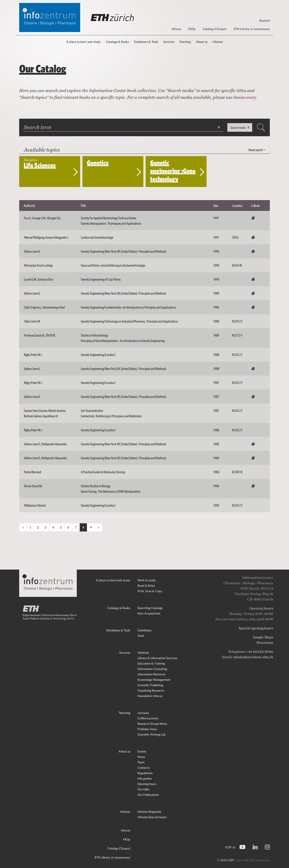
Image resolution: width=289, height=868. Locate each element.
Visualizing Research (151, 690)
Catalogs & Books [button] (117, 42)
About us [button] (202, 42)
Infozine (125, 812)
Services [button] (169, 42)
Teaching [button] (185, 42)
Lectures (143, 713)
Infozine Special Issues (152, 817)
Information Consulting (152, 669)
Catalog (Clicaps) (215, 29)
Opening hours (147, 784)
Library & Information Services (157, 658)
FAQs (192, 29)
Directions (265, 643)
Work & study (147, 580)
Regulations (145, 773)
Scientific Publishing (150, 685)
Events (142, 751)
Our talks (143, 789)
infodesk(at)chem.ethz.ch (253, 657)
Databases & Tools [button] (146, 42)
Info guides (145, 778)
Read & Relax (146, 586)
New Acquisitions (149, 613)
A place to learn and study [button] (83, 42)
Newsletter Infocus (150, 696)
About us (124, 751)
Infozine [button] (218, 42)
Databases (144, 630)
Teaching (125, 713)
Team (141, 762)
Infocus (176, 29)
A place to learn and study (113, 580)
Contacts (143, 768)
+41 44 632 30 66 (260, 652)
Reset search (257, 150)
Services (125, 653)
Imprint (241, 860)
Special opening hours (256, 628)
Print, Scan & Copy (150, 591)
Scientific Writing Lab (151, 734)
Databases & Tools (118, 630)
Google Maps (263, 637)
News (141, 757)
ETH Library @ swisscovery (252, 29)
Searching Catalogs (150, 608)
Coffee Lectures (148, 718)
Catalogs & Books (119, 608)
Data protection (259, 860)
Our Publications (148, 795)
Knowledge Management (154, 680)
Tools (141, 636)
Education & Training (151, 663)
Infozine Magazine (149, 812)
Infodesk (143, 653)
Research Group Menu (152, 724)
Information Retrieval (151, 674)
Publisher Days (147, 729)
